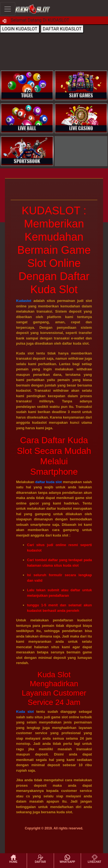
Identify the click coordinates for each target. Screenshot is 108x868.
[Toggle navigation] (8, 9)
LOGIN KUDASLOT (20, 29)
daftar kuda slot (48, 482)
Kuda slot (25, 712)
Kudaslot (24, 301)
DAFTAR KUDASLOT (62, 29)
